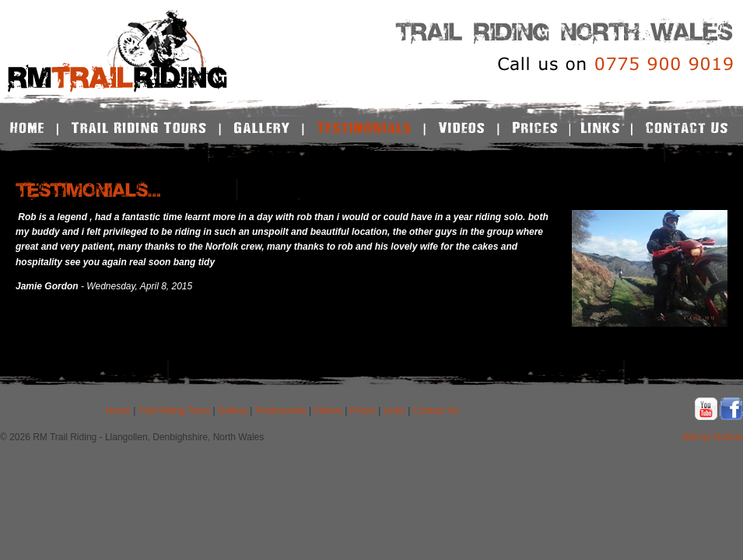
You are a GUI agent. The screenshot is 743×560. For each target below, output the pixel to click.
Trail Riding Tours (174, 411)
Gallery (233, 411)
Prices (363, 411)
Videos (328, 411)
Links (394, 411)
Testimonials (281, 411)
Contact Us (436, 411)
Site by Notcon (713, 437)
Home (118, 411)
